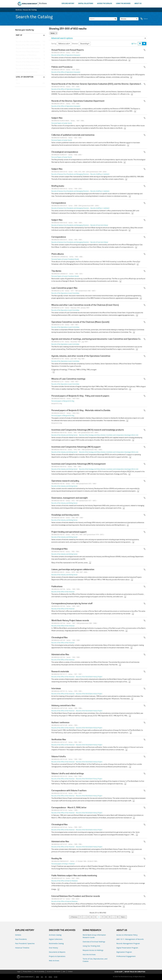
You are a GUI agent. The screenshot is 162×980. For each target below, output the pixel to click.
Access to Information (54, 971)
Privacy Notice (27, 971)
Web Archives (54, 961)
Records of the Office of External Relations (30, 62)
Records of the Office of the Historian (28, 59)
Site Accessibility (39, 971)
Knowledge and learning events (65, 515)
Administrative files (60, 655)
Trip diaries (56, 271)
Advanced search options (62, 38)
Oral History (53, 948)
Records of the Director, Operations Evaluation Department (78, 101)
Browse (129, 19)
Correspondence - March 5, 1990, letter (69, 808)
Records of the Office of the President (28, 45)
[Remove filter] (56, 33)
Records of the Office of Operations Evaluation (30, 52)
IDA (42, 977)
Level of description (25, 77)
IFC (46, 977)
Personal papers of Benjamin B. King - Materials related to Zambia (81, 411)
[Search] (103, 19)
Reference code (64, 44)
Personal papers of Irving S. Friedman (63, 864)
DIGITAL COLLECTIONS (86, 4)
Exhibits (18, 935)
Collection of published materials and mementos (73, 135)
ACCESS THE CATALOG (105, 4)
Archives (43, 4)
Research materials (60, 672)
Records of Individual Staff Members (28, 48)
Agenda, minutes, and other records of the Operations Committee (81, 356)
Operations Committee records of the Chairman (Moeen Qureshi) (80, 322)
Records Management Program (128, 943)
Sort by (54, 44)
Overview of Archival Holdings (94, 942)
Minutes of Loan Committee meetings (68, 379)
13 (117, 917)
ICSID (56, 977)
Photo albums (58, 254)
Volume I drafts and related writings (68, 774)
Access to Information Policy (127, 935)
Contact (70, 971)
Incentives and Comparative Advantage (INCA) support (76, 447)
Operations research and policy (65, 481)
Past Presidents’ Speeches (25, 943)
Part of (19, 35)
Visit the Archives (89, 954)
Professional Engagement (126, 956)
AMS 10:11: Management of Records (130, 939)
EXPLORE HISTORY (68, 4)
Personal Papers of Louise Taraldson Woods (65, 259)
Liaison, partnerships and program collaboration (73, 570)
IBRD (38, 977)
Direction (75, 44)
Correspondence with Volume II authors (69, 791)
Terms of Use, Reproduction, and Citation (95, 960)
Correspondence (59, 203)
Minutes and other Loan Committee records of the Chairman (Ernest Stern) (85, 305)
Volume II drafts (59, 757)
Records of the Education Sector (26, 72)
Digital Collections (56, 939)
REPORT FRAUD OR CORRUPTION (135, 972)
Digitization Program (124, 952)
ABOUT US (138, 4)
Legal (19, 971)
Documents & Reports (57, 952)
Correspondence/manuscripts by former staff (72, 604)
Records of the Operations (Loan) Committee (65, 293)
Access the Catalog (30, 10)
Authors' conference (60, 723)
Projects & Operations (57, 956)
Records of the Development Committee (29, 65)
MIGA (50, 977)
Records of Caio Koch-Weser (99, 225)
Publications (57, 587)
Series (18, 83)
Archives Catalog (55, 935)
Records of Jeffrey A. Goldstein (100, 174)
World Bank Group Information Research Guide (94, 936)
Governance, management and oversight (70, 498)
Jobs (64, 971)
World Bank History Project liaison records (70, 621)
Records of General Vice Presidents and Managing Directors (70, 174)
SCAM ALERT (119, 972)
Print (134, 44)
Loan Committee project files (64, 288)
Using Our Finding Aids (91, 946)
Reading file (57, 859)
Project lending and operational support (69, 532)
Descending (85, 44)
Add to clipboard (145, 50)
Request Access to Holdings (93, 950)
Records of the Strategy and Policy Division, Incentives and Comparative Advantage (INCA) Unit (109, 435)
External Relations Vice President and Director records (76, 896)
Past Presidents (21, 939)
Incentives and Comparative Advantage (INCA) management (79, 464)
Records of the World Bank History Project (89, 677)
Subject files (57, 118)
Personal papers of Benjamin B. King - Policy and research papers (80, 396)
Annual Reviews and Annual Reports (68, 50)
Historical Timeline (22, 948)
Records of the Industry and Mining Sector (64, 435)
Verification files (59, 740)
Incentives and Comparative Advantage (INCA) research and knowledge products (88, 430)
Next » (123, 917)
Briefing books (58, 186)
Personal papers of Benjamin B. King (63, 401)
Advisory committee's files (63, 706)
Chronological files (60, 549)
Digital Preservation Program (127, 948)
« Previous (74, 917)
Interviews (56, 689)
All (17, 39)
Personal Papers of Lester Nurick (62, 123)
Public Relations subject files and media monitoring (74, 876)
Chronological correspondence (65, 152)
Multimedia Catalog (56, 943)
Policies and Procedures (62, 67)
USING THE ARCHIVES (123, 4)
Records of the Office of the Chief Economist (30, 42)
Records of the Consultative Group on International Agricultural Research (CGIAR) (30, 69)
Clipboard (144, 19)
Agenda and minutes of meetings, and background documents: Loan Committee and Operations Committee (100, 339)
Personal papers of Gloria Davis (26, 55)
